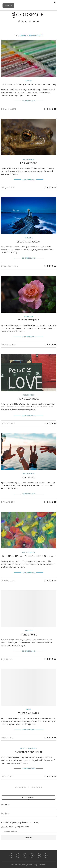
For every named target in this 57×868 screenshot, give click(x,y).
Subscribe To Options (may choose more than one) (20, 823)
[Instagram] (26, 22)
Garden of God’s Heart (28, 752)
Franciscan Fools (28, 399)
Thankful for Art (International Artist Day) (28, 84)
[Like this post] (45, 109)
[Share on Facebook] (47, 109)
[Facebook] (19, 22)
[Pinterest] (30, 22)
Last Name (5, 813)
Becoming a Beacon (29, 242)
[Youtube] (34, 22)
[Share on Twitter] (50, 109)
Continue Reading (29, 101)
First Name (5, 804)
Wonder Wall (29, 635)
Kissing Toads (29, 163)
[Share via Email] (55, 109)
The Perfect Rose (29, 320)
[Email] (38, 22)
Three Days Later (29, 713)
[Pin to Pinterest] (52, 109)
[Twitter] (22, 22)
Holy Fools (29, 477)
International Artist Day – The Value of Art (29, 556)
